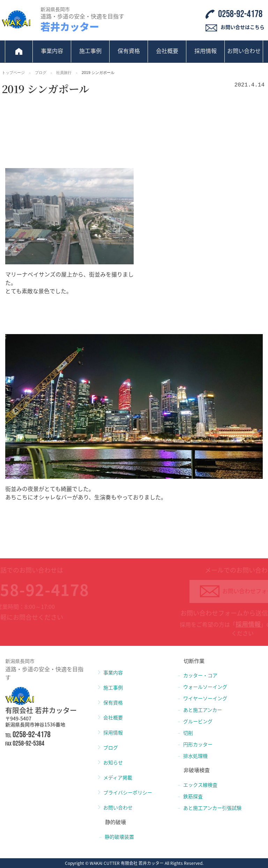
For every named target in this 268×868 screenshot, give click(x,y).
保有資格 (129, 51)
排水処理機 (195, 756)
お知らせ (113, 762)
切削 (188, 733)
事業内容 (52, 51)
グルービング (198, 721)
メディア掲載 (118, 777)
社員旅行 (64, 73)
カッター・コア (200, 675)
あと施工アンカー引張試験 (212, 808)
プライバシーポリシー (128, 792)
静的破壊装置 (119, 837)
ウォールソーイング (205, 687)
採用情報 (206, 51)
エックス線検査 (200, 785)
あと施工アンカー (203, 710)
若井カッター (70, 27)
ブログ (41, 73)
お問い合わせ (244, 51)
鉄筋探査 (193, 796)
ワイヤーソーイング (205, 698)
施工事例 (90, 51)
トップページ (13, 73)
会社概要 (167, 51)
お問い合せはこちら (243, 27)
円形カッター (198, 744)
